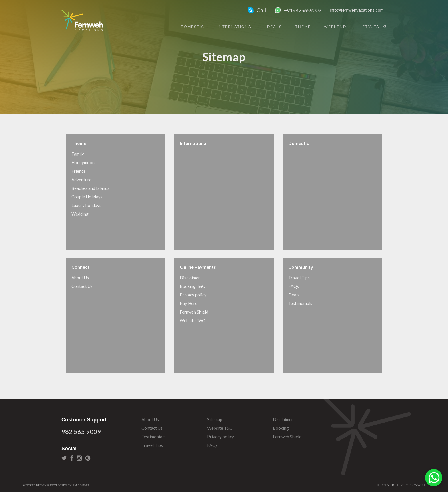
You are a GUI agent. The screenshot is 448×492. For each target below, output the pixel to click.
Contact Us (82, 286)
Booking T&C (192, 286)
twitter (64, 458)
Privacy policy (193, 295)
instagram (79, 458)
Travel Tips (299, 278)
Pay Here (189, 303)
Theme (303, 27)
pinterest (88, 458)
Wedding (80, 214)
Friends (79, 171)
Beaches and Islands (90, 188)
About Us (80, 278)
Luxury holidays (86, 205)
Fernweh (82, 20)
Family (78, 154)
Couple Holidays (87, 197)
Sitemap (215, 419)
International (236, 27)
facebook (72, 458)
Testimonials (300, 303)
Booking (281, 428)
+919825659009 (302, 10)
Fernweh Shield (194, 312)
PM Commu (81, 485)
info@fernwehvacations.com (357, 10)
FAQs (294, 286)
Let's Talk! (373, 27)
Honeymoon (83, 162)
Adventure (81, 180)
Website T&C (192, 320)
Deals (275, 27)
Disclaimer (190, 278)
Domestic (193, 27)
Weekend (335, 27)
